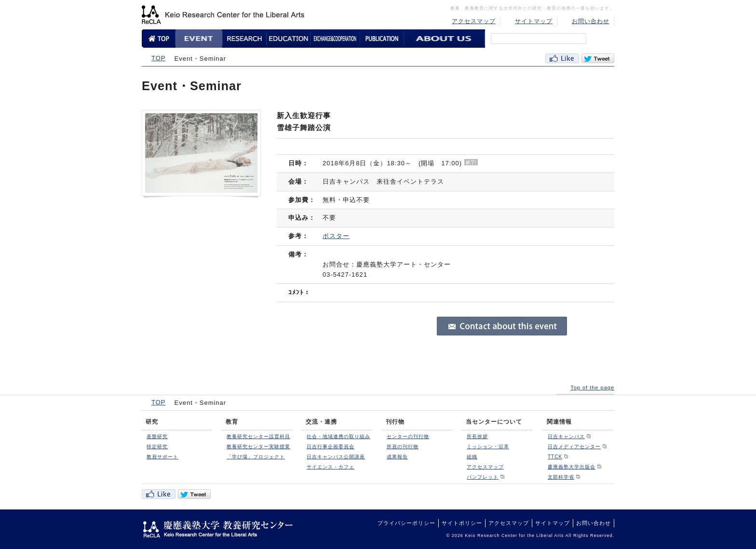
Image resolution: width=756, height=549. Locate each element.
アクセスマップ (474, 21)
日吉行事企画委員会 (331, 447)
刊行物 (395, 422)
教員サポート (162, 457)
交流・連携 (321, 422)
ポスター (336, 236)
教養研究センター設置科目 (258, 436)
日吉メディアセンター (574, 447)
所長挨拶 (477, 436)
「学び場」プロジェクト (256, 457)
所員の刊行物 (403, 447)
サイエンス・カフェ (331, 467)
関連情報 (559, 422)
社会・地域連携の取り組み (338, 436)
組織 (472, 457)
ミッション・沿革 (488, 447)
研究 (152, 422)
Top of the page (592, 388)
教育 (232, 422)
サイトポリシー (462, 523)
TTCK (555, 457)
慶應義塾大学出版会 (572, 467)
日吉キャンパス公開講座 (336, 457)
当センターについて (494, 422)
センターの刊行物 (408, 436)
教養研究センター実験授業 (258, 447)
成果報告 (397, 457)
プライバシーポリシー (406, 523)
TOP (159, 58)
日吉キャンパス (566, 436)
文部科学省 (561, 477)
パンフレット (483, 477)
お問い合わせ (591, 21)
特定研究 (157, 447)
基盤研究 (157, 436)
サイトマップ (534, 21)
